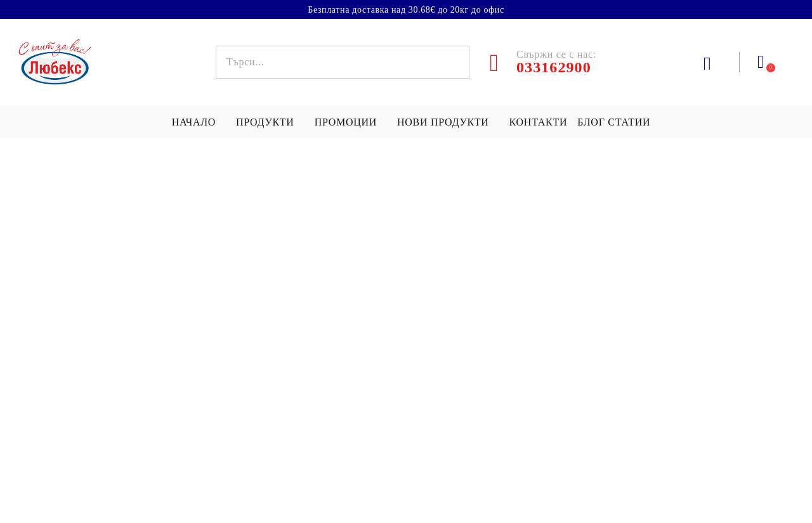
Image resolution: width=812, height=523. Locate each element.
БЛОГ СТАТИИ (614, 122)
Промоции (346, 122)
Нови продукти (443, 122)
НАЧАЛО (194, 122)
